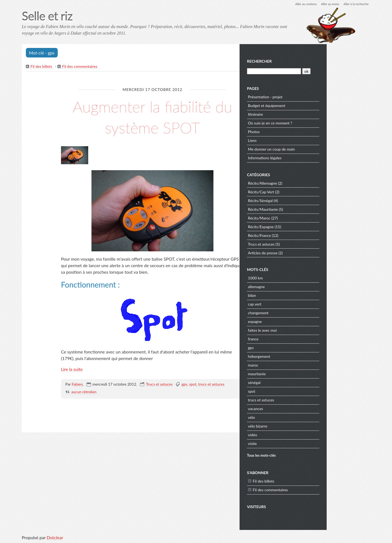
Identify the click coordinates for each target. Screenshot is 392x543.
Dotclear (55, 537)
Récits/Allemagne (307, 183)
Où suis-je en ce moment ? (315, 123)
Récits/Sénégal (305, 201)
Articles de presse (307, 253)
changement (303, 313)
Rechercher (304, 61)
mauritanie (301, 374)
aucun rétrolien (84, 392)
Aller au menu (327, 4)
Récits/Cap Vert (305, 192)
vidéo (297, 435)
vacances (300, 409)
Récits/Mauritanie (307, 209)
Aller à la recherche (355, 4)
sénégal (299, 382)
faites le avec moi (307, 330)
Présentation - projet (310, 97)
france (298, 339)
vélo (296, 417)
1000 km (300, 278)
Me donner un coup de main (316, 149)
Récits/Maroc (304, 218)
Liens (297, 140)
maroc (298, 365)
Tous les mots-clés (306, 455)
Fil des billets (42, 67)
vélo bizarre (302, 426)
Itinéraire (300, 114)
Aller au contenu (301, 4)
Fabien (77, 385)
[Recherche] (318, 71)
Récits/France (304, 235)
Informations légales (309, 158)
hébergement (304, 356)
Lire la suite (72, 370)
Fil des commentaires (80, 67)
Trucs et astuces (159, 385)
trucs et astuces (211, 385)
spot (193, 385)
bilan (296, 295)
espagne (299, 321)
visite (297, 443)
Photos (298, 132)
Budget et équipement (311, 106)
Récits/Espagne (305, 227)
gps (184, 385)
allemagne (301, 287)
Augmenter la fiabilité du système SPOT (153, 117)
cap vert (299, 304)
